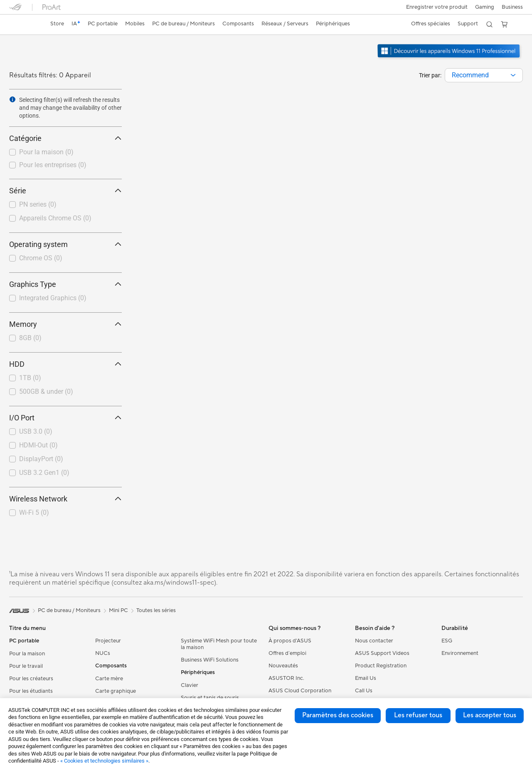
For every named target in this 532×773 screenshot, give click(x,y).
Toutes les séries (156, 610)
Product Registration (381, 666)
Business (512, 7)
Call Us (364, 691)
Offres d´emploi (287, 653)
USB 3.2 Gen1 (44, 473)
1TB (30, 378)
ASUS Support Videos (382, 653)
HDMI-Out (38, 445)
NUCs (103, 653)
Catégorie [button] (65, 138)
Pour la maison (46, 152)
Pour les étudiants (31, 691)
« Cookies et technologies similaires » (104, 761)
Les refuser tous (418, 715)
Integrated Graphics (53, 298)
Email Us (366, 678)
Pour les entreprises (53, 165)
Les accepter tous (490, 715)
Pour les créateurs (31, 679)
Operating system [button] (65, 244)
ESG (447, 641)
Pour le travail (26, 666)
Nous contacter (374, 641)
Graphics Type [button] (65, 284)
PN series (38, 204)
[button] (483, 7)
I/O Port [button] (65, 418)
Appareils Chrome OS (55, 218)
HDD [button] (65, 364)
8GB (30, 338)
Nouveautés (283, 666)
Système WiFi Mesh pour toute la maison (219, 644)
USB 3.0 (36, 431)
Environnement (460, 653)
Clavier (190, 685)
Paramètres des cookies (338, 715)
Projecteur (108, 641)
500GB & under (46, 391)
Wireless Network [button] (65, 499)
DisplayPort (41, 459)
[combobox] (484, 75)
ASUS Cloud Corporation (300, 691)
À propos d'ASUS (290, 641)
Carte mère (109, 679)
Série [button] (65, 191)
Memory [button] (65, 324)
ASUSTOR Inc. (286, 678)
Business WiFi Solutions (210, 660)
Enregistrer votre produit (434, 7)
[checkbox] (65, 153)
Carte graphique (116, 691)
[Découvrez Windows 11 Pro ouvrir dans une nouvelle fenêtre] (450, 59)
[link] (23, 25)
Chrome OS (41, 258)
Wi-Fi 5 (34, 512)
